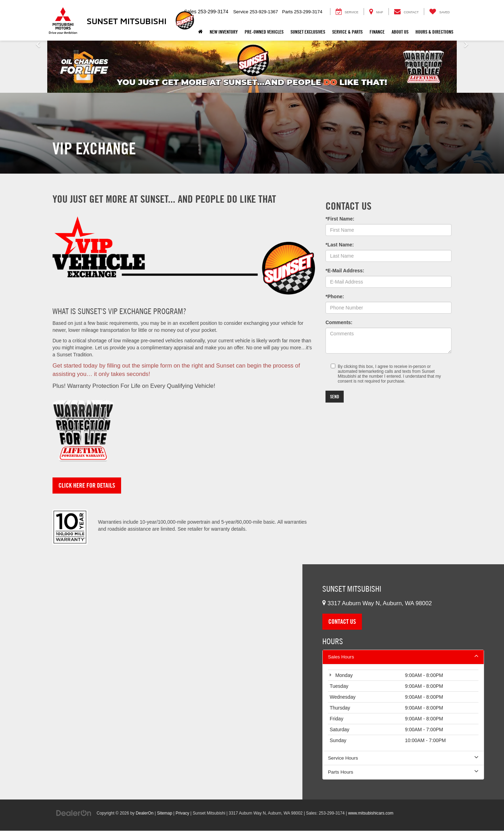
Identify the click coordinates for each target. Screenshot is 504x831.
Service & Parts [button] (347, 32)
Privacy (183, 813)
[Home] (200, 32)
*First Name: (340, 219)
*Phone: (335, 296)
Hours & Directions (434, 32)
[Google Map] (151, 682)
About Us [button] (400, 32)
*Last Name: (340, 245)
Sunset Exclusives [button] (308, 32)
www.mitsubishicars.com (371, 813)
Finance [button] (377, 32)
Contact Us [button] (342, 621)
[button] (38, 67)
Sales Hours (403, 657)
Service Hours (403, 758)
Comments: (339, 322)
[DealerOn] (74, 813)
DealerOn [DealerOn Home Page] (145, 813)
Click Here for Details (87, 485)
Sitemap (164, 813)
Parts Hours (403, 772)
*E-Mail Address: (345, 271)
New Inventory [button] (224, 32)
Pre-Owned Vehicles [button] (264, 32)
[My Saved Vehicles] (439, 12)
